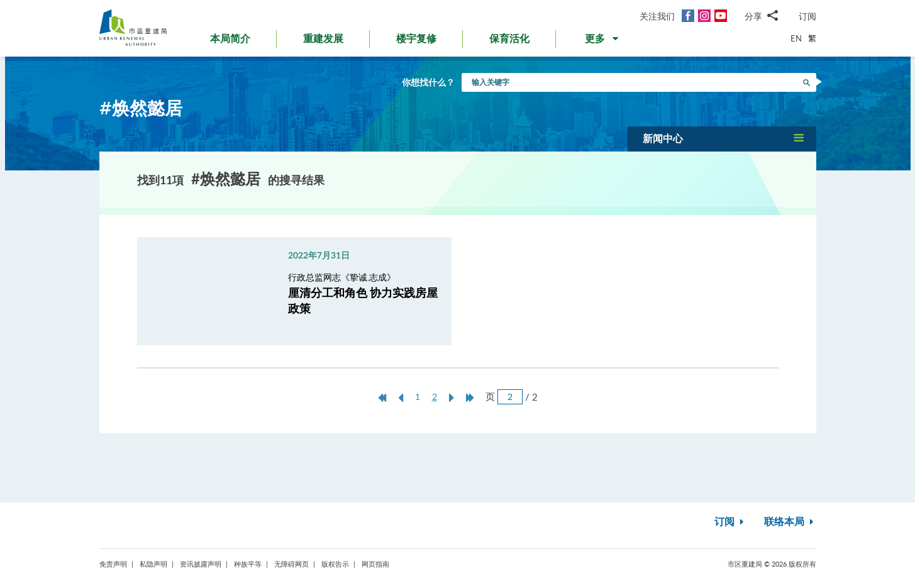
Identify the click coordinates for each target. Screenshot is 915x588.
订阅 (807, 16)
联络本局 (790, 522)
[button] (603, 42)
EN (796, 38)
